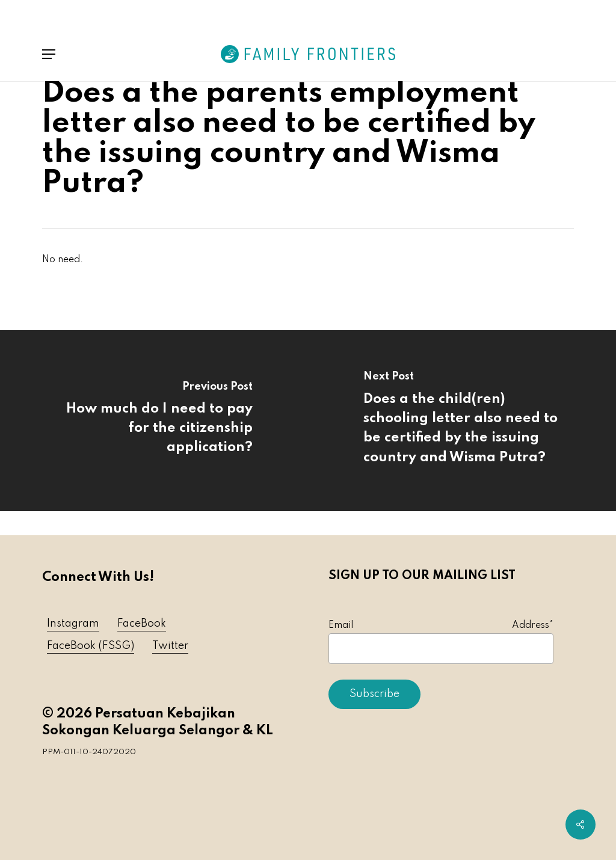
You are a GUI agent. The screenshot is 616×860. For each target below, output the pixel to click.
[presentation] (420, 745)
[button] (49, 54)
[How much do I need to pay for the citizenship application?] (154, 421)
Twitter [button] (170, 646)
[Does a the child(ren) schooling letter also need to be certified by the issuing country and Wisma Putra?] (462, 421)
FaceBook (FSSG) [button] (91, 646)
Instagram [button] (73, 624)
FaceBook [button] (142, 624)
